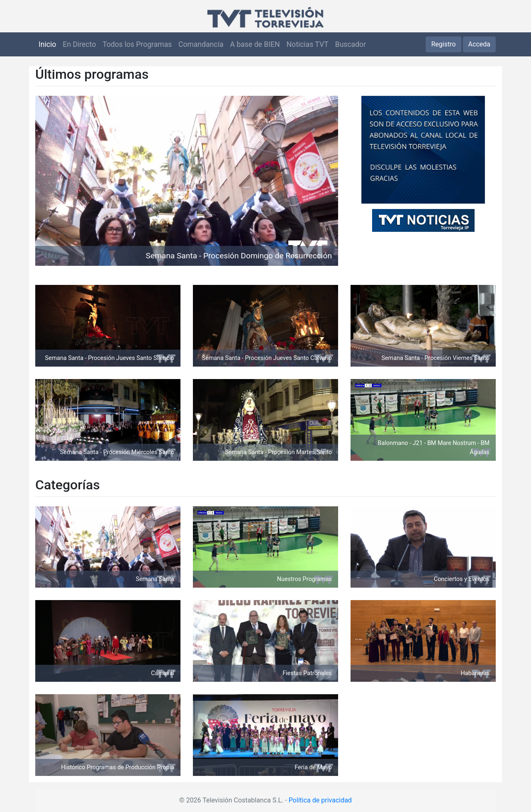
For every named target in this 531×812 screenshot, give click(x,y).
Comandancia (201, 44)
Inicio (47, 44)
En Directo (79, 44)
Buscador (351, 44)
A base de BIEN (255, 44)
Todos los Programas (137, 44)
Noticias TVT (308, 44)
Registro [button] (443, 44)
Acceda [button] (479, 44)
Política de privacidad (320, 800)
